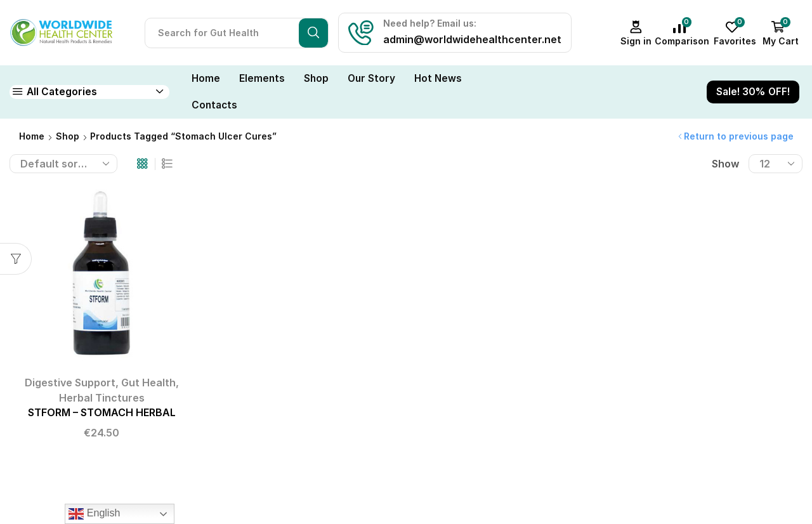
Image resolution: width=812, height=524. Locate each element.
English (94, 514)
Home (206, 78)
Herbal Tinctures (102, 398)
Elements (262, 78)
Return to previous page (739, 136)
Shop (316, 78)
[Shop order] (63, 164)
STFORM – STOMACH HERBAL (102, 413)
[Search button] (313, 33)
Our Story (371, 78)
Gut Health (148, 383)
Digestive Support (70, 383)
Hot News (438, 78)
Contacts (214, 105)
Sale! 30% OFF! (753, 92)
